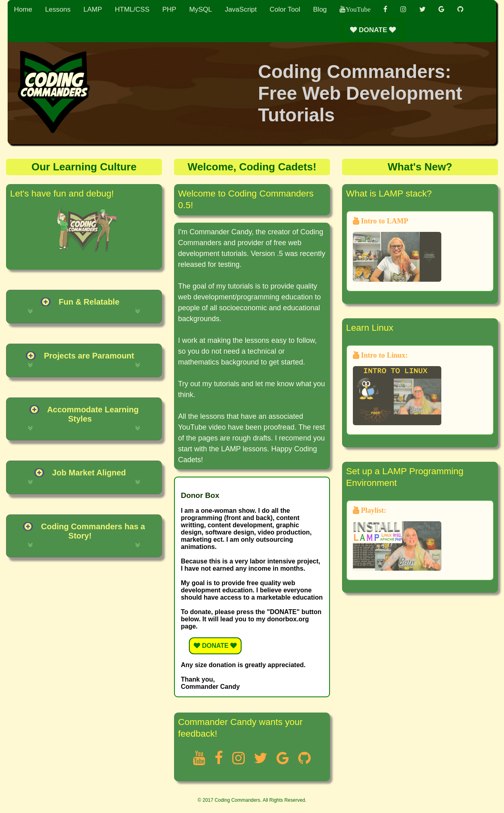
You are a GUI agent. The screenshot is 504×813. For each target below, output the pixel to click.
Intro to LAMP (397, 250)
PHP (169, 9)
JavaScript (241, 9)
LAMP (92, 9)
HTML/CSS (132, 9)
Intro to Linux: (397, 388)
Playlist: (397, 539)
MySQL (201, 9)
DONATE (373, 30)
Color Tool (285, 9)
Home (23, 9)
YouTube (358, 9)
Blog (320, 9)
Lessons (58, 9)
